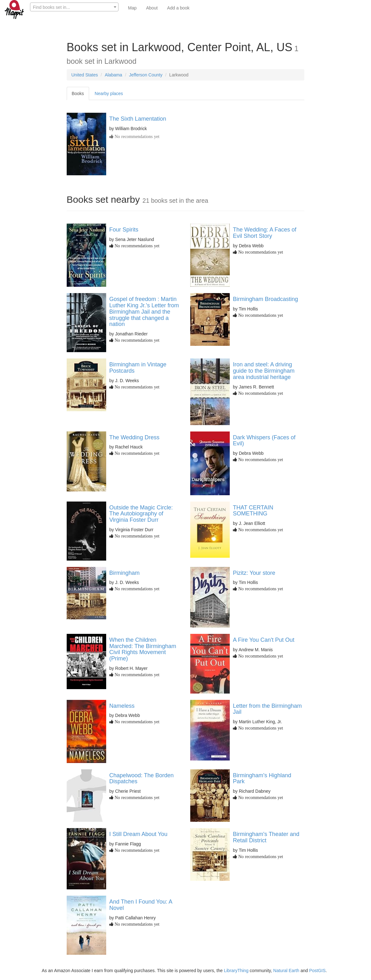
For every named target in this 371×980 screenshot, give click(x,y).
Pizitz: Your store (254, 573)
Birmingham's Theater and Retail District (266, 837)
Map (132, 8)
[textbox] (74, 7)
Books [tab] (78, 93)
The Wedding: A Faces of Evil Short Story (265, 233)
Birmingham (125, 573)
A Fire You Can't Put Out (264, 640)
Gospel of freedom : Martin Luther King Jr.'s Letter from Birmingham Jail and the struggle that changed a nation (144, 312)
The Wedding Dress (134, 437)
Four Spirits (124, 230)
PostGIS (317, 971)
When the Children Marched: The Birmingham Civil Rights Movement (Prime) (143, 649)
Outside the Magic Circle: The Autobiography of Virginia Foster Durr (141, 514)
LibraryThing (236, 971)
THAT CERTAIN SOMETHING (253, 511)
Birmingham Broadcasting (265, 299)
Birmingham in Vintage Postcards (138, 368)
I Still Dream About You (138, 834)
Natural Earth (286, 971)
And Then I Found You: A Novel (141, 905)
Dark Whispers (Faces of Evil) (264, 441)
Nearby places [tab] (109, 93)
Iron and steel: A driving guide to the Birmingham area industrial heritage (264, 371)
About (152, 8)
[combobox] (74, 7)
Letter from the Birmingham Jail (267, 709)
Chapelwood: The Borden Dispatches (142, 779)
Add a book (178, 8)
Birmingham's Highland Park (262, 779)
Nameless (122, 706)
